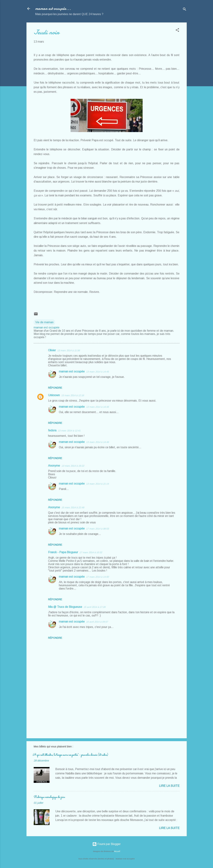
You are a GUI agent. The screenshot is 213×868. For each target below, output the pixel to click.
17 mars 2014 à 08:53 (97, 529)
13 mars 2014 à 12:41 (69, 431)
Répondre (55, 388)
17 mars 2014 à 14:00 (97, 577)
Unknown (54, 395)
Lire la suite (169, 786)
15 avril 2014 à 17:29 (94, 607)
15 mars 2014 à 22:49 (73, 507)
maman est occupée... (53, 9)
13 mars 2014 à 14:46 (97, 442)
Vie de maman (44, 322)
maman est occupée (72, 371)
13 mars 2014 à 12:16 (73, 395)
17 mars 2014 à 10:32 (91, 552)
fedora (52, 430)
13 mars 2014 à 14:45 (97, 372)
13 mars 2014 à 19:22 (73, 466)
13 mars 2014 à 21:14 (97, 484)
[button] (177, 31)
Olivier (52, 350)
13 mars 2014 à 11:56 (69, 350)
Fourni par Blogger (106, 844)
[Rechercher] (185, 10)
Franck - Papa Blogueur (63, 552)
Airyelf (117, 851)
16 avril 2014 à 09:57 (97, 622)
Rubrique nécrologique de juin (49, 797)
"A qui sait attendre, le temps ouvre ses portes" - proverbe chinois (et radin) (71, 755)
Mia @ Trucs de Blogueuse (65, 607)
